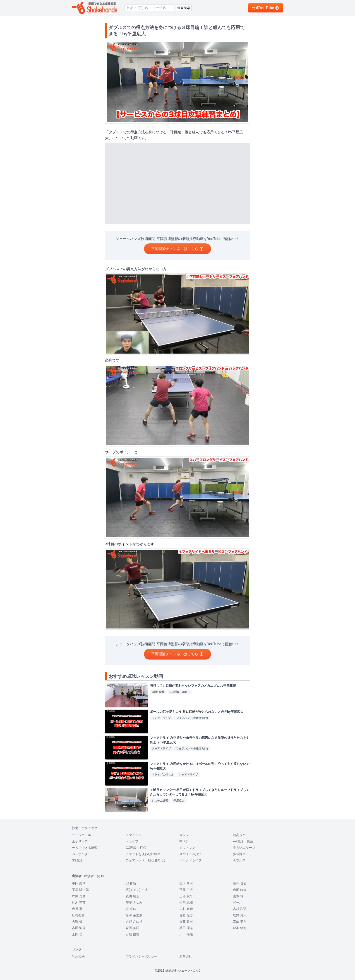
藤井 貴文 (240, 883)
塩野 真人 (240, 915)
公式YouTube (266, 8)
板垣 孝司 (186, 883)
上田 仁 (77, 934)
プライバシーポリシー (142, 956)
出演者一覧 (94, 876)
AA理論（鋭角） (245, 841)
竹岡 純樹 (186, 902)
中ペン (184, 841)
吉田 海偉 (79, 928)
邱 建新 (131, 883)
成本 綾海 (240, 928)
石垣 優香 (132, 934)
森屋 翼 (77, 909)
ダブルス (239, 860)
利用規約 (78, 956)
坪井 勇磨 (79, 896)
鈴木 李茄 (79, 902)
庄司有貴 (78, 915)
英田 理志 (186, 928)
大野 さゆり (134, 922)
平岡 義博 (79, 883)
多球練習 (239, 854)
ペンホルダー (82, 854)
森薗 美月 (240, 922)
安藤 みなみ (134, 902)
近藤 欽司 (186, 922)
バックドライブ (190, 860)
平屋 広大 (186, 890)
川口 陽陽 (186, 934)
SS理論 (77, 860)
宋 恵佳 (131, 909)
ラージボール (82, 835)
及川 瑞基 (132, 896)
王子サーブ (80, 841)
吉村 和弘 (240, 909)
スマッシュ (134, 835)
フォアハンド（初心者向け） (146, 860)
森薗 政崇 (240, 890)
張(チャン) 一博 (137, 890)
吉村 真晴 (186, 909)
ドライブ (132, 841)
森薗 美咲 (132, 928)
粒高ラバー (241, 835)
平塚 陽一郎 (80, 890)
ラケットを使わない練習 (143, 854)
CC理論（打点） (137, 848)
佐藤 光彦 (186, 915)
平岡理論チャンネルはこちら (177, 249)
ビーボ (238, 902)
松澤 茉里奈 (134, 915)
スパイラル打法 (190, 854)
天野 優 (77, 922)
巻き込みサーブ (244, 848)
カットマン (187, 848)
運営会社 (186, 956)
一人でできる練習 (85, 848)
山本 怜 (238, 896)
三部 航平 (186, 896)
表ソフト (186, 835)
